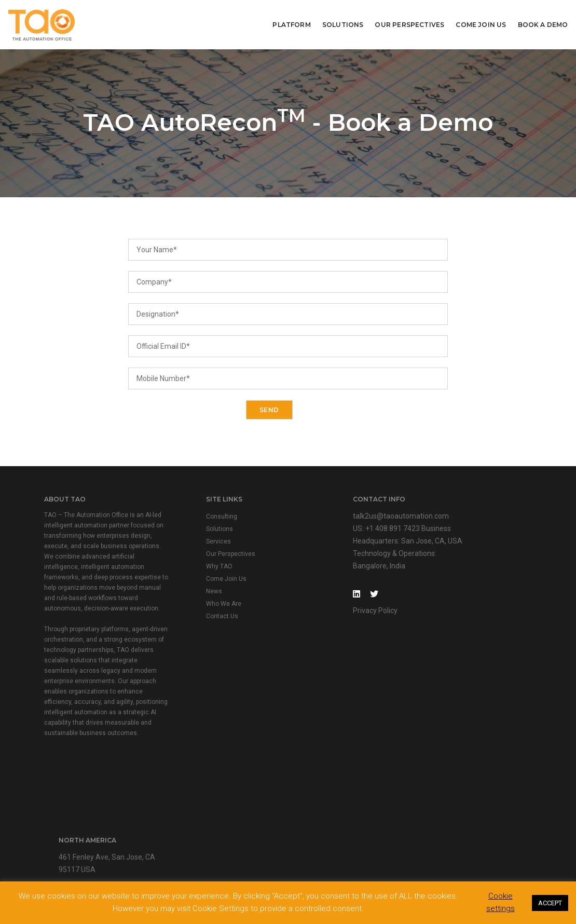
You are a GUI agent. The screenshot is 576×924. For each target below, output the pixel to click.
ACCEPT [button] (550, 903)
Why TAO (199, 568)
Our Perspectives (410, 24)
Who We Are (203, 605)
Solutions (343, 24)
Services (198, 543)
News (194, 593)
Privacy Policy (334, 612)
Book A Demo (543, 24)
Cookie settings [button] (500, 903)
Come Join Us (481, 24)
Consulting (201, 518)
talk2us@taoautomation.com (359, 518)
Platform (292, 24)
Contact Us (202, 618)
